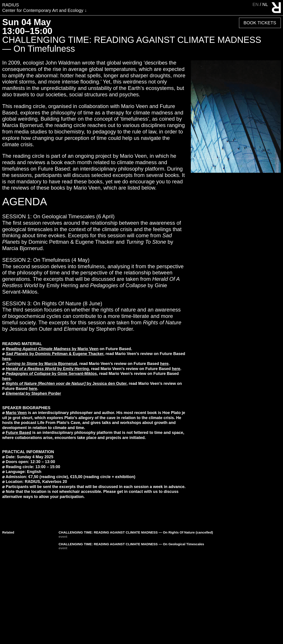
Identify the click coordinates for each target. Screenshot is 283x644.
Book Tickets (260, 23)
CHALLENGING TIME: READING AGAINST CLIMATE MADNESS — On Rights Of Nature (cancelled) (136, 532)
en (256, 4)
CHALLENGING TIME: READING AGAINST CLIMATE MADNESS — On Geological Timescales (131, 544)
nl (265, 4)
